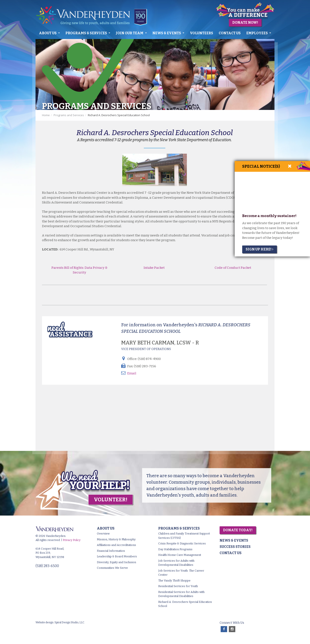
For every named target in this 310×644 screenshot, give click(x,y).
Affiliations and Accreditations (116, 545)
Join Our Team (130, 33)
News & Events (167, 33)
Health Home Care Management (180, 555)
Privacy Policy (72, 540)
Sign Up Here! (260, 249)
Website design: (45, 622)
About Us (48, 33)
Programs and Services (69, 115)
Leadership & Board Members (117, 556)
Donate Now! (245, 23)
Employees (257, 33)
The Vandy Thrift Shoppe (174, 581)
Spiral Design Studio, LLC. (70, 622)
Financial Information (111, 551)
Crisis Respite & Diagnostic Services (182, 543)
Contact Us (230, 33)
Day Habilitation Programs (175, 549)
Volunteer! (111, 500)
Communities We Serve (112, 568)
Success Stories (235, 547)
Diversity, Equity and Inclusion (116, 562)
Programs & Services (87, 33)
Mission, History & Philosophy (116, 539)
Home (46, 115)
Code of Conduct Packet (233, 268)
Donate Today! (238, 530)
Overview (103, 534)
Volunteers (201, 33)
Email (132, 373)
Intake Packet (154, 268)
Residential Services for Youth (178, 586)
